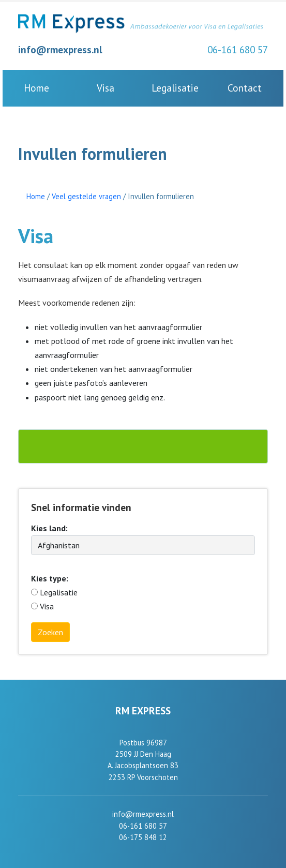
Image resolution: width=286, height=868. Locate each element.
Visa (106, 88)
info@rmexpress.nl (60, 49)
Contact (245, 88)
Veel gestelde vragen (86, 196)
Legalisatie (175, 88)
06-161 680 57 (238, 49)
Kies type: (50, 578)
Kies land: (49, 528)
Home (36, 88)
